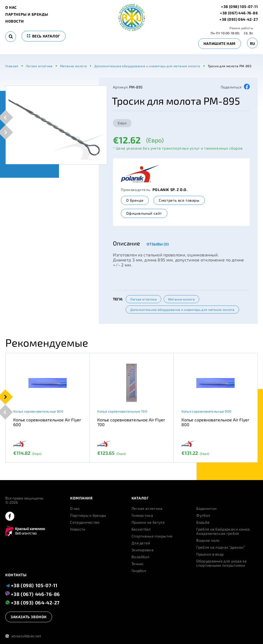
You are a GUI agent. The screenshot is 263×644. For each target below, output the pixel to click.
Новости (14, 21)
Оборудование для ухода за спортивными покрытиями (221, 563)
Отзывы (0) (158, 244)
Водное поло (208, 540)
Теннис (138, 564)
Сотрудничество (85, 522)
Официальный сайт (144, 213)
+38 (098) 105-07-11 (239, 7)
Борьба (203, 522)
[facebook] (10, 517)
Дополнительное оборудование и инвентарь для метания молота (182, 310)
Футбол (203, 515)
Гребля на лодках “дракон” (221, 547)
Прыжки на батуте (148, 522)
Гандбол (139, 571)
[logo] (132, 30)
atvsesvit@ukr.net (23, 636)
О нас (11, 7)
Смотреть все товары (179, 200)
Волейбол (140, 557)
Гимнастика (142, 515)
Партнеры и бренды (27, 14)
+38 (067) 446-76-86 (239, 13)
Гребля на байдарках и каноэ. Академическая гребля (223, 531)
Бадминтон (206, 509)
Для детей (141, 543)
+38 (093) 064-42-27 (239, 19)
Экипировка (143, 550)
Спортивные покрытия (152, 536)
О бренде (135, 200)
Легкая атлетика (143, 299)
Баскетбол (141, 529)
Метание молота (181, 299)
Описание (126, 243)
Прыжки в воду (210, 554)
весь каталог (44, 36)
